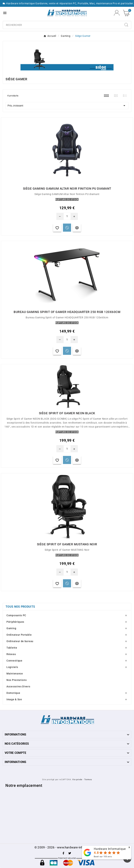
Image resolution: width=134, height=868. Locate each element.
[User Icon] (117, 13)
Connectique (14, 661)
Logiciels (12, 667)
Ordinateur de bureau (20, 641)
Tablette (12, 648)
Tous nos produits (20, 607)
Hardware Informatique (110, 849)
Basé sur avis (103, 857)
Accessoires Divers (18, 686)
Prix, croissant (67, 106)
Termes (88, 780)
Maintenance (15, 674)
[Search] (126, 25)
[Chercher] (62, 25)
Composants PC (16, 615)
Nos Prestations (17, 680)
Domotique (13, 693)
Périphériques (15, 622)
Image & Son (14, 699)
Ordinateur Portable (19, 635)
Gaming (11, 628)
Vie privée (77, 780)
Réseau (11, 654)
